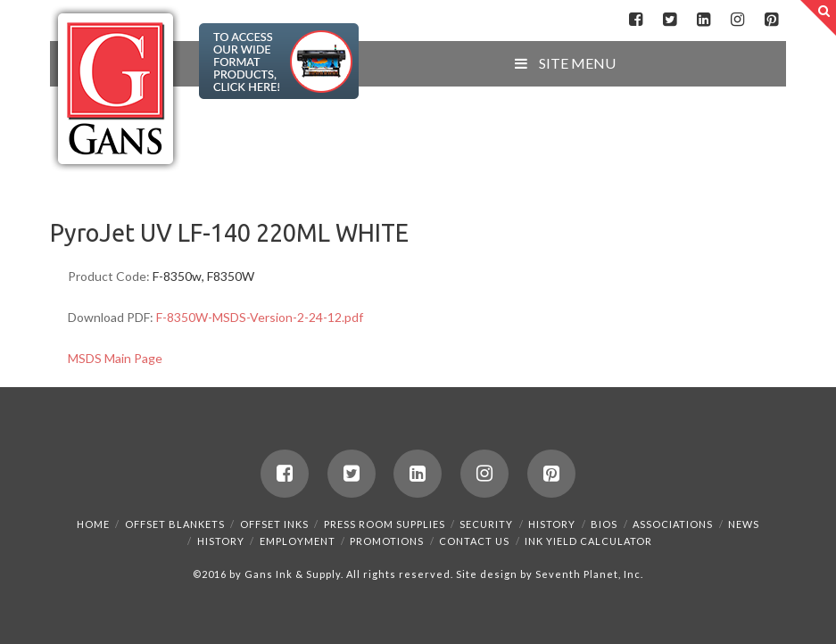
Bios (604, 524)
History (552, 524)
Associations (673, 524)
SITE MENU (563, 63)
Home (93, 524)
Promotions (387, 541)
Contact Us (474, 541)
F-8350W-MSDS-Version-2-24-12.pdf (260, 317)
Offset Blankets (175, 524)
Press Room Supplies (385, 524)
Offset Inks (274, 524)
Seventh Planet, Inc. (588, 574)
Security (486, 524)
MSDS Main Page (115, 358)
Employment (298, 541)
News (744, 524)
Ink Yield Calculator (588, 541)
